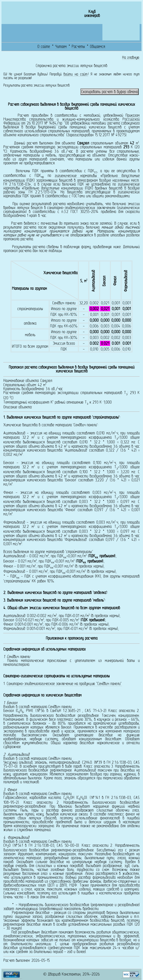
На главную (131, 58)
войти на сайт (76, 74)
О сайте (44, 47)
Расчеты (78, 47)
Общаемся (97, 47)
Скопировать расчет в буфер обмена (110, 92)
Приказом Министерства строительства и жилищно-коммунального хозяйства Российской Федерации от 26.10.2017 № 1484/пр (71, 120)
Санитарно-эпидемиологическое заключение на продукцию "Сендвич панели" (64, 684)
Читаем (61, 47)
